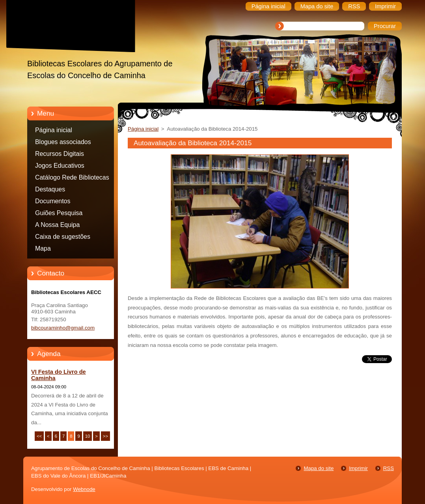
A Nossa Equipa (57, 225)
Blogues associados (63, 142)
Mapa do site (319, 468)
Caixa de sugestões (63, 237)
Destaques (50, 189)
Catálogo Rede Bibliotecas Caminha (72, 179)
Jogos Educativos (60, 166)
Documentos (53, 201)
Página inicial (54, 130)
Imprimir (358, 468)
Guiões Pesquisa (59, 213)
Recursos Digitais (60, 154)
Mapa (43, 248)
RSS (389, 468)
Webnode (84, 489)
